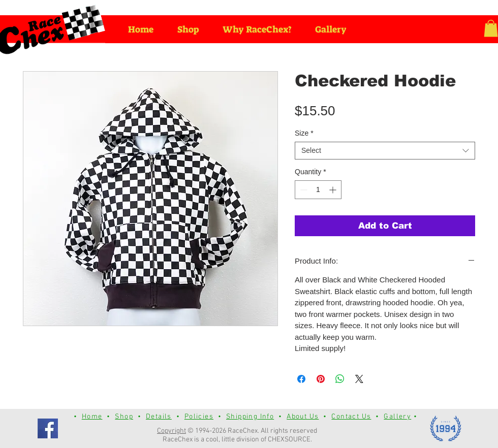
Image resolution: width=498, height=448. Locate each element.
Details (159, 417)
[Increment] (334, 190)
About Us (303, 417)
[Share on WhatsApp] (340, 379)
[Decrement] (303, 190)
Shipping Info (250, 417)
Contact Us (351, 417)
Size (304, 133)
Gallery (397, 417)
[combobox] (385, 151)
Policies (199, 417)
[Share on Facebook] (301, 379)
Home (92, 417)
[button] (491, 28)
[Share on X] (359, 379)
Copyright (172, 431)
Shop (124, 417)
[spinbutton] (318, 190)
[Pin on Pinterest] (321, 379)
